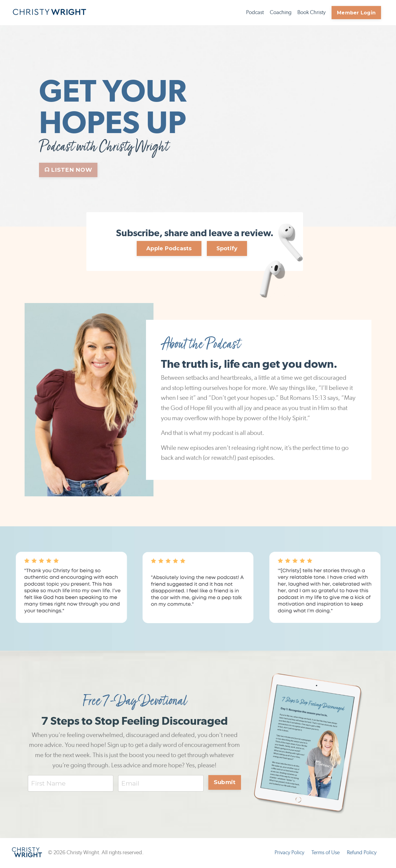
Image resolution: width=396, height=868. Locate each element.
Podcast (255, 13)
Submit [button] (225, 782)
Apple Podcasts (169, 248)
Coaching (281, 13)
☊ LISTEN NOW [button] (68, 170)
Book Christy (311, 13)
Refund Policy (362, 853)
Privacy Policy (289, 853)
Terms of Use (326, 853)
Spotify (227, 248)
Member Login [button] (356, 13)
